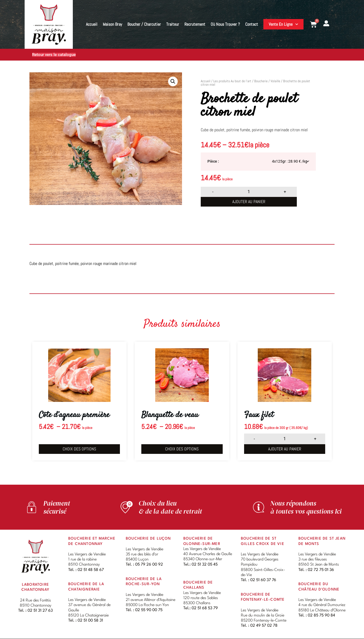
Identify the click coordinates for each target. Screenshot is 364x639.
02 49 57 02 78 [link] (264, 626)
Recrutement (195, 24)
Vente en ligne (283, 24)
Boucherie (261, 81)
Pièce (212, 162)
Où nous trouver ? (225, 24)
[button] (173, 81)
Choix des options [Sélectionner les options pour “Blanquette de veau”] (182, 449)
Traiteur (173, 24)
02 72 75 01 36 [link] (321, 571)
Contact (252, 24)
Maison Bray (112, 24)
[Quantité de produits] (249, 192)
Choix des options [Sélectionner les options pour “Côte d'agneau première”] (79, 449)
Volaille (275, 81)
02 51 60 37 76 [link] (263, 581)
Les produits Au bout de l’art (232, 81)
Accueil (92, 24)
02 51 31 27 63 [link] (40, 611)
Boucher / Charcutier (144, 24)
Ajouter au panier (249, 202)
